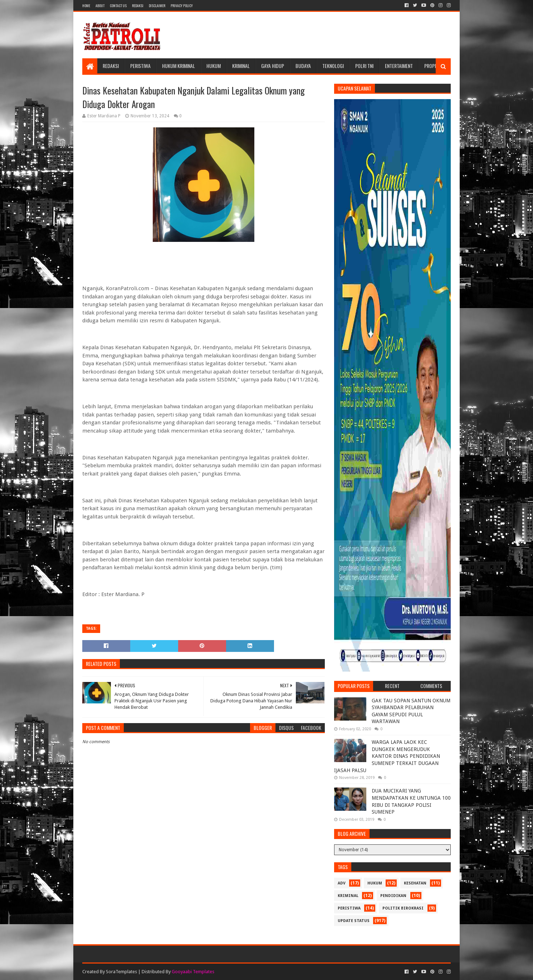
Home (86, 6)
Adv (342, 883)
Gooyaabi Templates (193, 972)
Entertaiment (399, 66)
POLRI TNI (364, 66)
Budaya (303, 66)
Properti (434, 66)
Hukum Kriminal (179, 66)
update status (354, 921)
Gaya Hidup (273, 66)
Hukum (214, 66)
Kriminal (241, 66)
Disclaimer (157, 6)
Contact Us (118, 6)
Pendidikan (393, 896)
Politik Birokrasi (403, 908)
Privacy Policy (182, 6)
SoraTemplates (121, 972)
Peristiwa (140, 66)
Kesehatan (415, 883)
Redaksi (138, 6)
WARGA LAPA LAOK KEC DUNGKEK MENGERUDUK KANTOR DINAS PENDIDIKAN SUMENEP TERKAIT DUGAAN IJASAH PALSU (387, 756)
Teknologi (333, 66)
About (100, 6)
